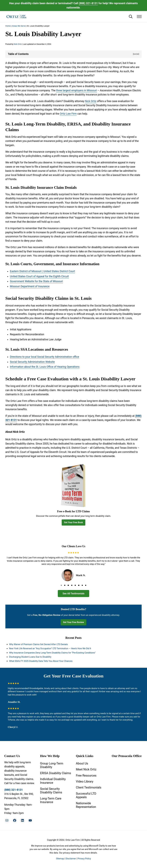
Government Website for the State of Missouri (36, 281)
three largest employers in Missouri (76, 90)
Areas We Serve (19, 26)
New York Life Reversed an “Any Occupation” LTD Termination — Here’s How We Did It (50, 649)
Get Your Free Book (73, 522)
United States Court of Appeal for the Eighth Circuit (39, 276)
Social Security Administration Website (32, 362)
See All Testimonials (73, 594)
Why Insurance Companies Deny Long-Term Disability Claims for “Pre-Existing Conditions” (52, 653)
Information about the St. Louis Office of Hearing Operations (45, 367)
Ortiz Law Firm (68, 114)
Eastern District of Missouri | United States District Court (42, 271)
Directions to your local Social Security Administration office (44, 357)
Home (8, 26)
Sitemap (60, 859)
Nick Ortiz (91, 101)
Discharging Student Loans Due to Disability (30, 657)
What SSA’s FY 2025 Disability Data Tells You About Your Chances (41, 661)
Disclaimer (71, 859)
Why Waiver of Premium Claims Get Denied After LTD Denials (38, 644)
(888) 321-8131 (88, 3)
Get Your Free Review (73, 622)
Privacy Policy (84, 859)
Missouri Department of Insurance (30, 286)
